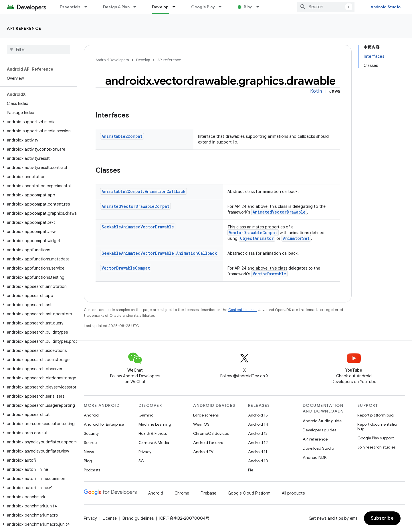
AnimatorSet (296, 238)
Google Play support (376, 438)
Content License (242, 310)
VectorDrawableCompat (253, 233)
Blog (248, 7)
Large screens (206, 415)
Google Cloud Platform (249, 493)
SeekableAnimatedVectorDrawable (138, 227)
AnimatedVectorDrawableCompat (135, 206)
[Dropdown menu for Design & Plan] (137, 7)
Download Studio (318, 448)
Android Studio (386, 7)
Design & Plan (116, 7)
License (110, 518)
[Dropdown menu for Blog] (260, 7)
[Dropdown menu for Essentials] (88, 7)
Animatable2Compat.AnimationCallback (143, 191)
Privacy (145, 452)
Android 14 (258, 424)
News (89, 452)
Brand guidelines (138, 518)
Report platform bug (376, 415)
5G (141, 461)
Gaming (146, 415)
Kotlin (316, 91)
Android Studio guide (322, 421)
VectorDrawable (269, 274)
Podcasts (92, 470)
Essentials (70, 7)
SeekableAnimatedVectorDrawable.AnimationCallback (159, 253)
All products (293, 493)
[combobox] (326, 7)
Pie (251, 470)
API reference (24, 28)
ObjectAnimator (257, 238)
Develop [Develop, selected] (160, 7)
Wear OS (201, 424)
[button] (37, 122)
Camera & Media (154, 443)
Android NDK (315, 457)
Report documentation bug (378, 427)
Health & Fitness (153, 433)
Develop (143, 60)
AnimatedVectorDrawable (279, 212)
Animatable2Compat (122, 136)
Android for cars (208, 443)
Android (91, 415)
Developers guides (319, 430)
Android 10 (258, 461)
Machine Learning (155, 424)
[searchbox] (38, 49)
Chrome (182, 493)
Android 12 (258, 443)
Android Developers (112, 60)
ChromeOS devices (211, 433)
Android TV (203, 452)
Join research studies (376, 447)
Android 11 (258, 452)
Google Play (203, 7)
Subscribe (382, 518)
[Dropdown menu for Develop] (177, 7)
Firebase (208, 493)
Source (90, 443)
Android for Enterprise (104, 424)
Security (91, 433)
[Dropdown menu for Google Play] (223, 7)
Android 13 (258, 433)
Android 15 (258, 415)
